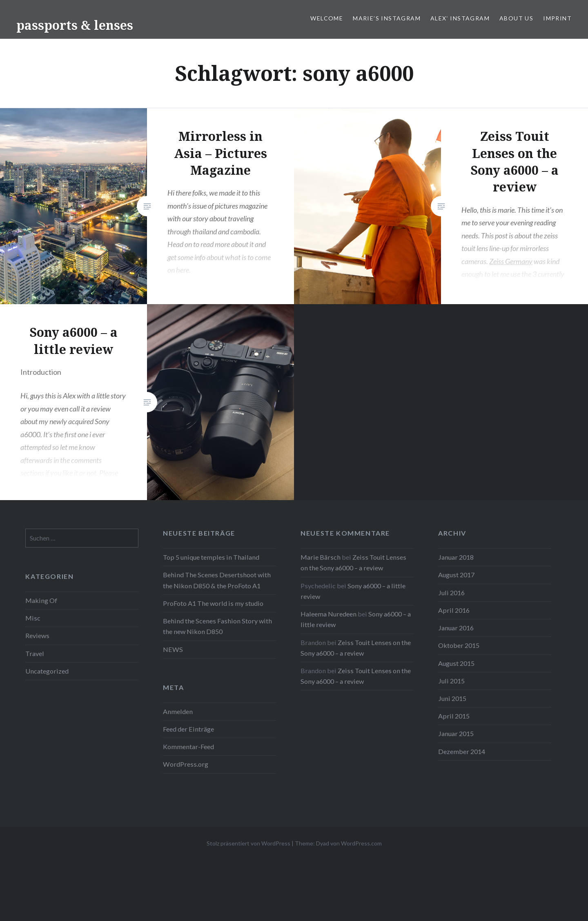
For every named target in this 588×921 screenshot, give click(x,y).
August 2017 (456, 575)
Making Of (41, 600)
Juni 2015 (452, 698)
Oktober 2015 (459, 645)
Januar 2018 (456, 557)
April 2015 (454, 716)
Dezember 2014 (462, 751)
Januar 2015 (456, 733)
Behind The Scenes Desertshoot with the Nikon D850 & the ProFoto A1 (217, 580)
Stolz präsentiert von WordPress (248, 843)
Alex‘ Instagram (460, 18)
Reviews (37, 635)
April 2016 (454, 610)
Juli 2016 (451, 593)
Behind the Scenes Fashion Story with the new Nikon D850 (217, 626)
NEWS (173, 649)
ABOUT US (516, 18)
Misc (33, 618)
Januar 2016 (456, 628)
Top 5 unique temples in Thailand (211, 557)
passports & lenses (75, 25)
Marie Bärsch (321, 557)
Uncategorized (47, 671)
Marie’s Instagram (387, 18)
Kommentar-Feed (188, 746)
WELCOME (327, 18)
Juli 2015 (451, 681)
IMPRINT (557, 18)
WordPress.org (186, 764)
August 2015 (456, 663)
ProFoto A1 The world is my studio (213, 603)
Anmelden (178, 711)
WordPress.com (361, 843)
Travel (35, 653)
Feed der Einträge (188, 729)
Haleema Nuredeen (329, 614)
